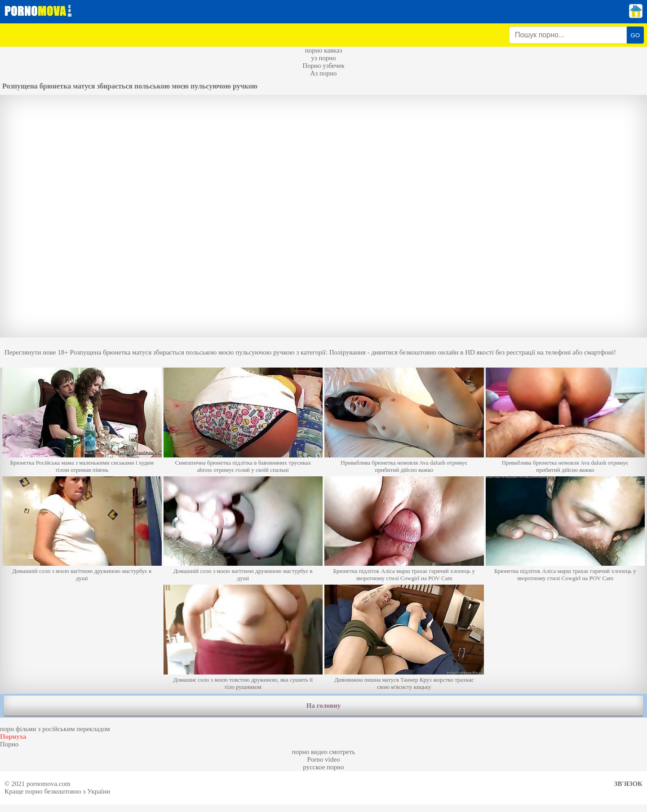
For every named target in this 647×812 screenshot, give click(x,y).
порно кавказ (324, 50)
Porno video (324, 759)
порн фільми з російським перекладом (55, 729)
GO (635, 35)
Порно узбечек (323, 66)
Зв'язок (628, 784)
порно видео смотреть (324, 752)
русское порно (323, 767)
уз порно (323, 58)
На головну (323, 706)
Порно (9, 744)
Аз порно (323, 73)
